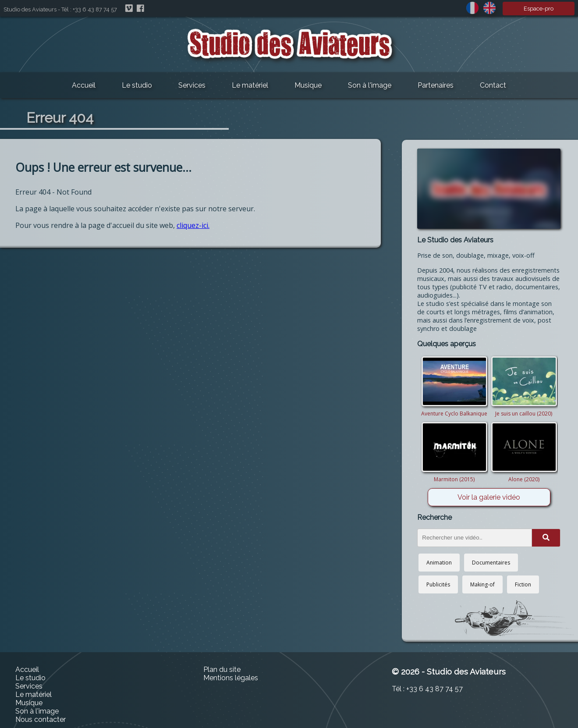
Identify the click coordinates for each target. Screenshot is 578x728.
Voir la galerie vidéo (489, 497)
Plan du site (222, 669)
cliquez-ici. (193, 225)
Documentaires (491, 563)
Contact (493, 85)
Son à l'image (370, 85)
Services (192, 85)
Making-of (482, 584)
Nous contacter (41, 719)
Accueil (84, 85)
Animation (439, 563)
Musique (308, 85)
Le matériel (250, 85)
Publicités (438, 584)
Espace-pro (539, 9)
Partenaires (436, 85)
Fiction (523, 584)
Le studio (137, 85)
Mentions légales (231, 678)
